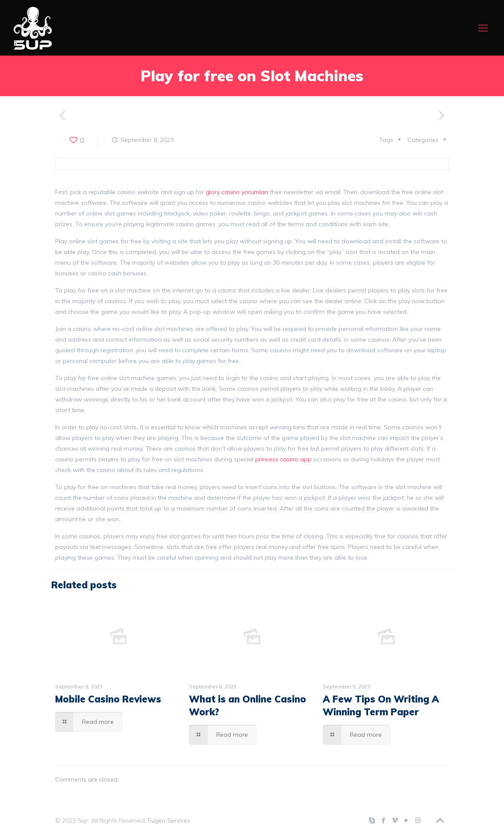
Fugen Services (169, 820)
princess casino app (283, 459)
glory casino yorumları (237, 192)
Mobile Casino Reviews (108, 699)
